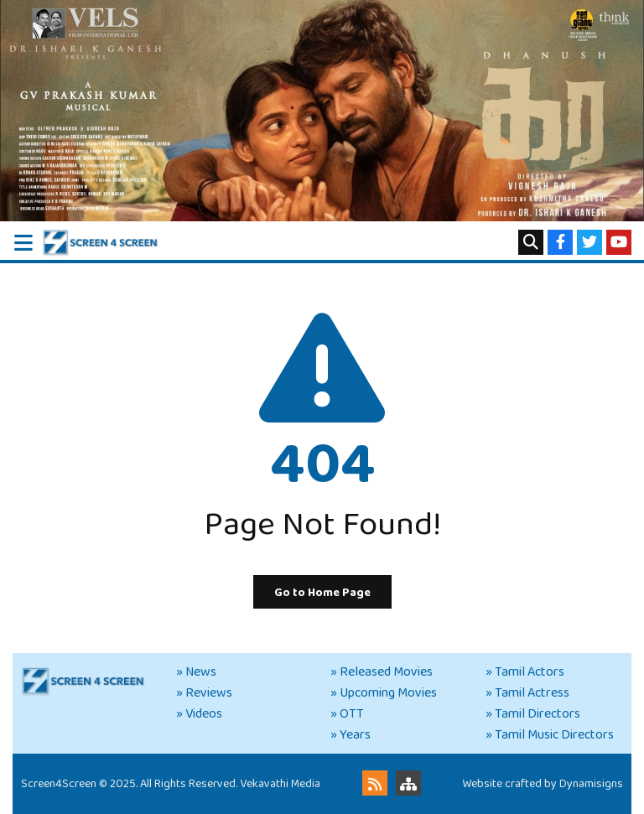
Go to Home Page (322, 593)
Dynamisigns (591, 784)
